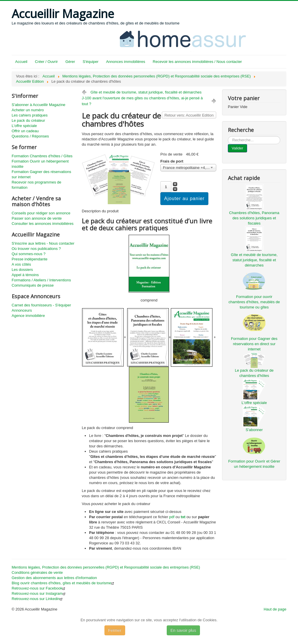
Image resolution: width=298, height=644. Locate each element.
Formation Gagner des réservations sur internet (41, 174)
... (228, 136)
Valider (237, 148)
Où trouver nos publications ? (36, 249)
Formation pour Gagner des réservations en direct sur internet (254, 344)
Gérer (70, 62)
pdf (172, 517)
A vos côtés (21, 264)
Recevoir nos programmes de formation (37, 185)
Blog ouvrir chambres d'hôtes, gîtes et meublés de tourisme (63, 583)
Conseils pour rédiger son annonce (41, 213)
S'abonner (254, 430)
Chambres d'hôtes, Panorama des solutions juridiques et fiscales (254, 218)
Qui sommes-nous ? (29, 254)
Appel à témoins (25, 275)
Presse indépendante (30, 259)
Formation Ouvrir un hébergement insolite (40, 164)
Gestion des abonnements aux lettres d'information (54, 578)
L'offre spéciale (24, 126)
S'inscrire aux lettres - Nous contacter (43, 243)
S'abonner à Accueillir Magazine (39, 105)
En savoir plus (183, 630)
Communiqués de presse (33, 285)
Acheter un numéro (28, 110)
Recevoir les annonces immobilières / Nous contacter (197, 62)
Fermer (115, 630)
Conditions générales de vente (37, 572)
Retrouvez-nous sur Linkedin (37, 599)
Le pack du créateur (28, 120)
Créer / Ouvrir (46, 62)
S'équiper (91, 62)
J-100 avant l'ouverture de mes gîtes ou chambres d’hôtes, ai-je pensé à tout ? (142, 101)
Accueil (21, 62)
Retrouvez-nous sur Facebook (38, 588)
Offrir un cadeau (25, 131)
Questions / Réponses (30, 136)
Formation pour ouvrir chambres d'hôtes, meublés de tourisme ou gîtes (254, 302)
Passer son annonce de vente (37, 218)
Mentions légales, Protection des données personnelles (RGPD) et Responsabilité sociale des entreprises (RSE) (106, 567)
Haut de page (275, 609)
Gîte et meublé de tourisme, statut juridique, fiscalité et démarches (146, 92)
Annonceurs (22, 310)
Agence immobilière (28, 316)
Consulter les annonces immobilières (42, 224)
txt (183, 517)
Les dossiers (22, 270)
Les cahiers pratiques (30, 115)
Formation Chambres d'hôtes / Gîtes (42, 156)
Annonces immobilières (125, 62)
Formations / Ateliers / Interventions (41, 280)
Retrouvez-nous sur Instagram (39, 593)
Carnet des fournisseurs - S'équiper (41, 305)
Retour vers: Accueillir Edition (189, 115)
